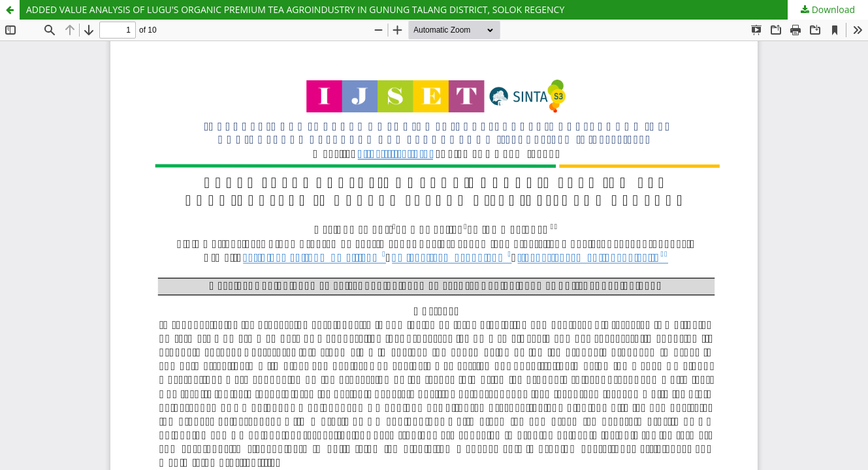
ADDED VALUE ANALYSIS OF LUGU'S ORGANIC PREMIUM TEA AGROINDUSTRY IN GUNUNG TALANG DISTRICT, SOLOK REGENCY (295, 9)
